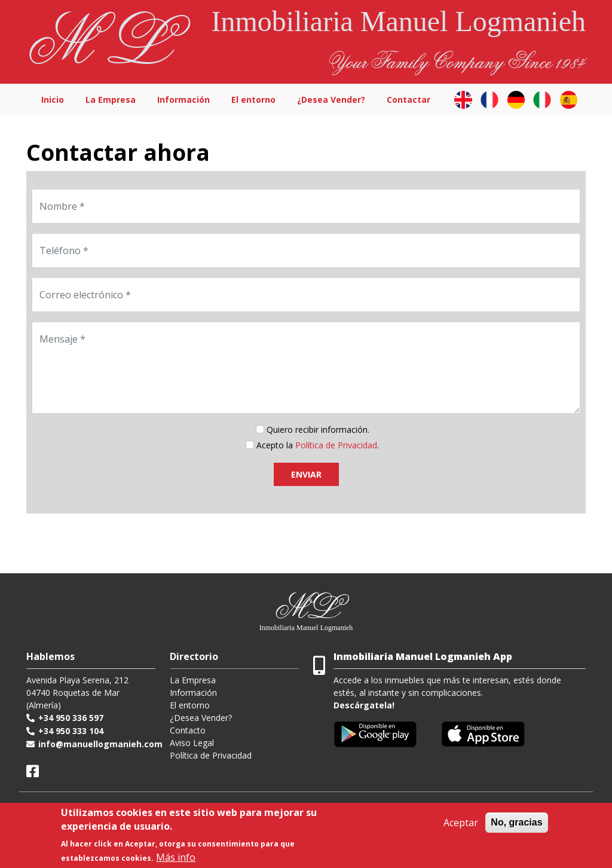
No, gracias (516, 822)
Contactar (408, 100)
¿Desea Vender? (331, 100)
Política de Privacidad (211, 755)
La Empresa (111, 100)
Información (183, 100)
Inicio (53, 100)
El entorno (253, 100)
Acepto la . (318, 445)
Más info (176, 857)
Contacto (188, 730)
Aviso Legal (192, 743)
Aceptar (461, 823)
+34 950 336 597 (71, 718)
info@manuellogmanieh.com (100, 744)
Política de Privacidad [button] (336, 445)
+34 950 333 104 (71, 731)
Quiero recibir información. (318, 430)
